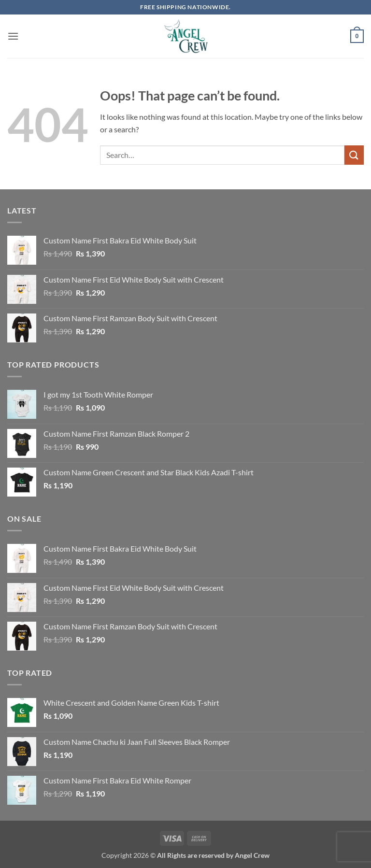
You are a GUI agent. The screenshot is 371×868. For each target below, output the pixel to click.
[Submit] (354, 155)
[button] (13, 36)
